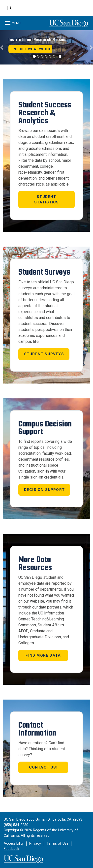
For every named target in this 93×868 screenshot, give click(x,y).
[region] (46, 47)
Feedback (11, 849)
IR (9, 8)
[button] (2, 47)
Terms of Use (58, 844)
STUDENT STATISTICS (47, 200)
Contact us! (43, 767)
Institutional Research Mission (38, 40)
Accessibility (14, 844)
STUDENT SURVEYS (44, 354)
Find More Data (43, 655)
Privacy (35, 844)
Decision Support (44, 490)
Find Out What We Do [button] (30, 49)
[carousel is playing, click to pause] (60, 57)
